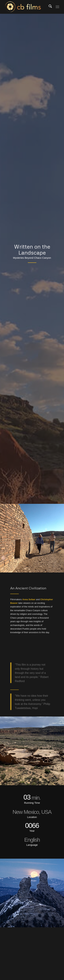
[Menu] (57, 7)
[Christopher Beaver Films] (27, 7)
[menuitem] (50, 7)
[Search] (50, 7)
